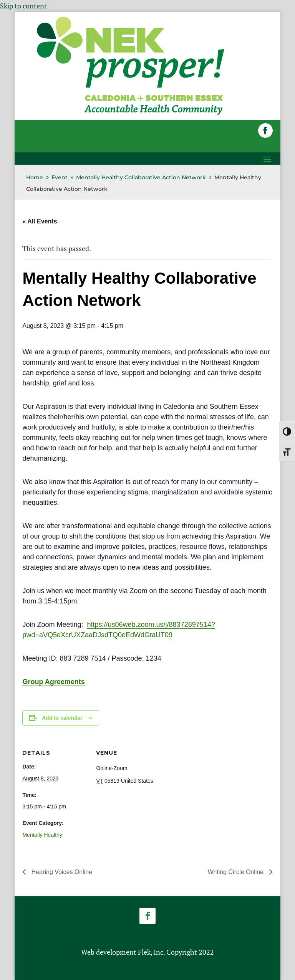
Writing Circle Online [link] (237, 872)
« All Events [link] (40, 221)
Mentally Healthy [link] (42, 835)
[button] (265, 131)
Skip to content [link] (23, 6)
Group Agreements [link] (53, 682)
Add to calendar (62, 718)
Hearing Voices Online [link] (61, 872)
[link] (131, 114)
